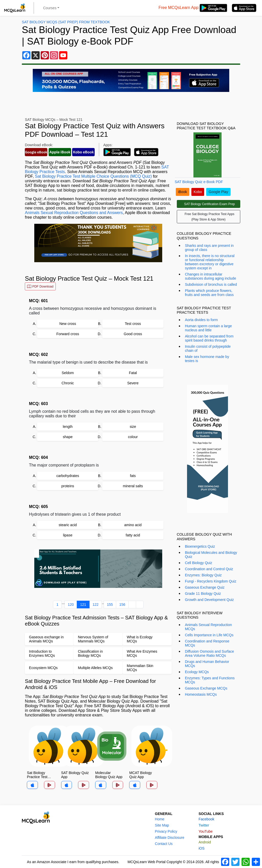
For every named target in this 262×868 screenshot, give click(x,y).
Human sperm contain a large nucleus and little (209, 328)
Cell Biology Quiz (199, 563)
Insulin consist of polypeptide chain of (208, 348)
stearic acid (68, 525)
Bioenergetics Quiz (200, 546)
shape (68, 437)
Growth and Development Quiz (209, 600)
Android (205, 842)
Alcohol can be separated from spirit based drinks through (209, 338)
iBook (183, 192)
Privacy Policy (166, 831)
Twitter (204, 825)
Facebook (206, 819)
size (133, 427)
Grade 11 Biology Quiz (203, 594)
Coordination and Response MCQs (207, 643)
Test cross (133, 324)
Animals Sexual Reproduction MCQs (209, 627)
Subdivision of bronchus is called (211, 284)
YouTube (206, 831)
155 (110, 605)
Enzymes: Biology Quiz (203, 575)
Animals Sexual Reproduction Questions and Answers (74, 213)
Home (160, 819)
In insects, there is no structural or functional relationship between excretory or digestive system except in (210, 262)
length (68, 427)
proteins (68, 486)
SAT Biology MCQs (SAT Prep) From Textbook (66, 22)
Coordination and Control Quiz (209, 569)
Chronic (68, 383)
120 (71, 605)
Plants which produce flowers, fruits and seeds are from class (209, 293)
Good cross (133, 334)
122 (96, 605)
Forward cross (68, 334)
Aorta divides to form (201, 320)
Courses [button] (50, 8)
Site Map (162, 825)
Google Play (218, 192)
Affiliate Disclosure (170, 838)
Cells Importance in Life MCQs (209, 635)
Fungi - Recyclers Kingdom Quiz (211, 581)
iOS (201, 848)
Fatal (133, 373)
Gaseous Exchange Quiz (205, 587)
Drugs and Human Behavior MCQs (207, 664)
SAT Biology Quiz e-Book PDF (199, 182)
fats (133, 476)
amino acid (133, 525)
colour (133, 437)
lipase (68, 535)
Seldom (68, 373)
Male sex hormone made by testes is (207, 359)
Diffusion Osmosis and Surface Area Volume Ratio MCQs (210, 653)
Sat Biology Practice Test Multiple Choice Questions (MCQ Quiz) (93, 176)
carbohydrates (68, 476)
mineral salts (133, 486)
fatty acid (133, 535)
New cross (68, 324)
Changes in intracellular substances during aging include (211, 276)
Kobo (198, 192)
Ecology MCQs (197, 672)
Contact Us (164, 844)
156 (122, 605)
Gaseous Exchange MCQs (206, 688)
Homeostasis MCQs (201, 694)
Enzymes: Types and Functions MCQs (210, 680)
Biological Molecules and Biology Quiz (211, 555)
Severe (133, 383)
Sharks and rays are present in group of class (209, 248)
